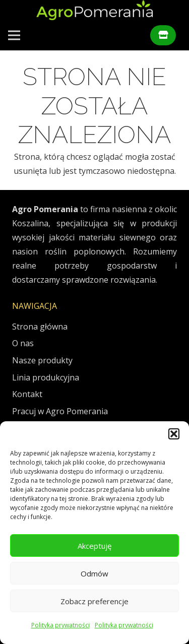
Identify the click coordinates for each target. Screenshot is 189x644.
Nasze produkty (42, 360)
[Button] (163, 35)
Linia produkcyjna (46, 377)
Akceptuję (94, 546)
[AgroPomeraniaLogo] (94, 10)
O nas (23, 343)
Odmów (94, 573)
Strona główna (40, 327)
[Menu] (14, 35)
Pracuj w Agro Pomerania (60, 411)
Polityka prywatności (60, 625)
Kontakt (27, 394)
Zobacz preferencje (94, 601)
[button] (174, 434)
